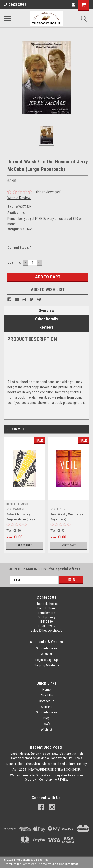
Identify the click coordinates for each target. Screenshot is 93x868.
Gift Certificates (47, 648)
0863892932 (15, 5)
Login (39, 660)
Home (46, 690)
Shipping (47, 707)
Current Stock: (19, 248)
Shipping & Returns (46, 665)
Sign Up (52, 660)
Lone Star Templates (65, 864)
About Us (47, 695)
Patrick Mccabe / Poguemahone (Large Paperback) (21, 519)
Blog (46, 718)
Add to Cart (25, 545)
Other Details (46, 319)
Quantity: (14, 262)
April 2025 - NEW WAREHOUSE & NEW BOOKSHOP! (46, 770)
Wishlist (46, 654)
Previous (78, 429)
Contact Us (47, 701)
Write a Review (19, 198)
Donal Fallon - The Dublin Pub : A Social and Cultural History (47, 764)
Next (85, 429)
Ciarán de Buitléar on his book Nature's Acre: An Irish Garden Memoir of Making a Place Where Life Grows (47, 756)
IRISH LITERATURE (18, 504)
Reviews (46, 327)
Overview (46, 310)
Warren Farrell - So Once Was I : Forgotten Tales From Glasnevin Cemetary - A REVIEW (46, 777)
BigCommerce (27, 864)
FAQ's (47, 724)
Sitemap (43, 860)
